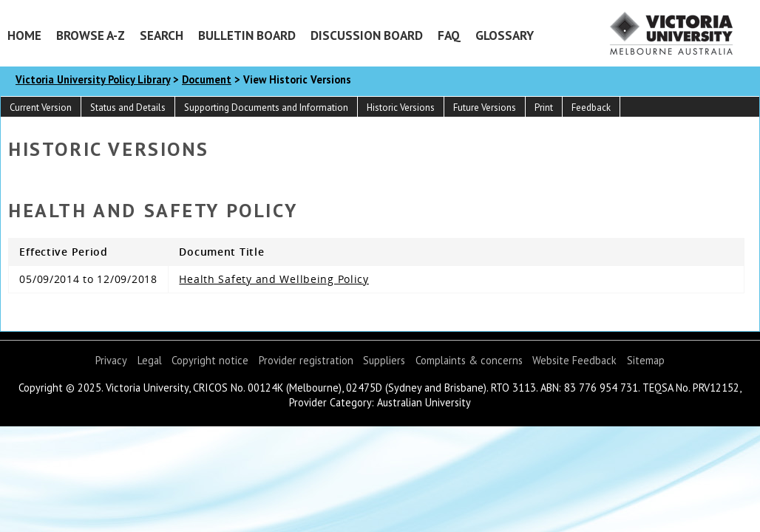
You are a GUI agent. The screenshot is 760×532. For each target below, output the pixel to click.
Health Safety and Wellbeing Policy (274, 279)
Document (207, 79)
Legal (150, 360)
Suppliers (384, 360)
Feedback (591, 108)
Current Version (41, 108)
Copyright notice (210, 360)
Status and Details (128, 108)
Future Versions (485, 108)
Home (24, 35)
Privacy (111, 360)
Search (162, 35)
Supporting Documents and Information (266, 108)
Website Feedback (574, 360)
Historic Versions (401, 108)
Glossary (505, 35)
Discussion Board (367, 35)
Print (544, 108)
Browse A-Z (91, 35)
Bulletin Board (247, 35)
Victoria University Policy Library (93, 79)
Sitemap (646, 360)
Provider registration (306, 360)
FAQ (449, 35)
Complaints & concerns (469, 360)
